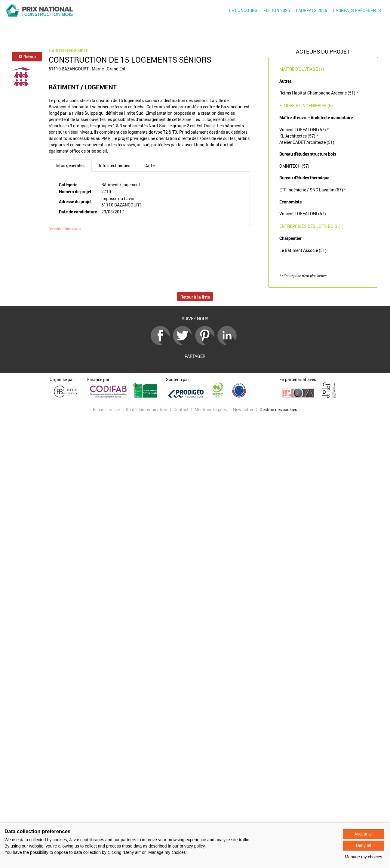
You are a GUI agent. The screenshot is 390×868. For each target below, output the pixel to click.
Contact (181, 409)
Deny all (363, 845)
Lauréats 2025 (312, 10)
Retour (27, 57)
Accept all (363, 834)
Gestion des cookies (278, 409)
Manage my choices (363, 857)
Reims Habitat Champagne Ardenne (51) (319, 93)
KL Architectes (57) (299, 136)
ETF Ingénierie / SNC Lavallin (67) (313, 190)
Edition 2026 (277, 10)
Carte (149, 165)
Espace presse (106, 409)
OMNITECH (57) (294, 166)
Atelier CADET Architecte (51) (307, 142)
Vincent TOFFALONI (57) (304, 130)
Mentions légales (211, 409)
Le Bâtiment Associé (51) (303, 250)
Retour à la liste (195, 297)
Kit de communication (146, 409)
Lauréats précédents (357, 10)
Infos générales (70, 165)
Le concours (243, 10)
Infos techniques (115, 165)
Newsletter (243, 409)
